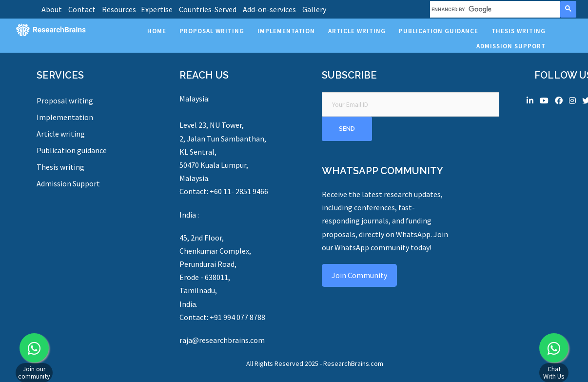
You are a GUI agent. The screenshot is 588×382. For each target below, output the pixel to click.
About (52, 9)
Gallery (314, 9)
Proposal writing (65, 101)
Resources (119, 9)
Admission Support (68, 183)
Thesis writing (60, 167)
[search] (494, 9)
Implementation (65, 117)
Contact (82, 9)
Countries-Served (208, 9)
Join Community (359, 275)
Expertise (157, 9)
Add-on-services (269, 9)
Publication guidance (72, 150)
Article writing (61, 134)
